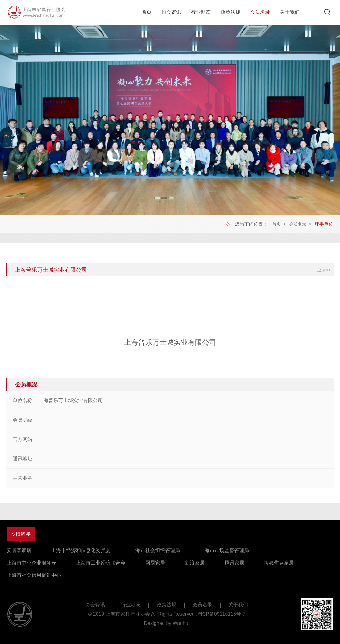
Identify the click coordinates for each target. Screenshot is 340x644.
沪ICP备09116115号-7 (221, 614)
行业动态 (201, 12)
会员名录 (260, 12)
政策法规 (230, 12)
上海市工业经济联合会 (101, 563)
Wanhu (180, 623)
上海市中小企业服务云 (31, 563)
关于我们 (290, 12)
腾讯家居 (234, 563)
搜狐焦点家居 (279, 563)
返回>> (324, 270)
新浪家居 (195, 563)
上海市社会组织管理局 (155, 550)
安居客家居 (19, 550)
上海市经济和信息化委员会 (81, 550)
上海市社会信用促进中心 (34, 575)
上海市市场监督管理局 (224, 550)
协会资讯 (171, 12)
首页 (147, 12)
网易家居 (155, 563)
